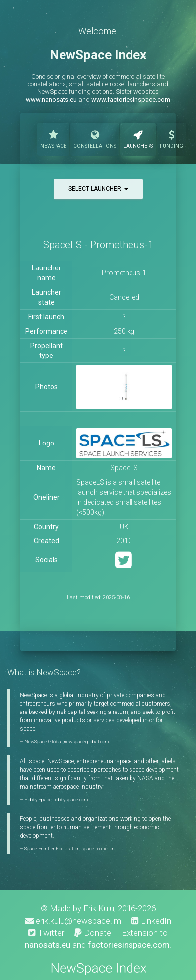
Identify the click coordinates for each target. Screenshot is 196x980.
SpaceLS (124, 468)
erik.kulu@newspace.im (73, 921)
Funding (171, 138)
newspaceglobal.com (86, 742)
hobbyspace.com (70, 799)
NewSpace (53, 138)
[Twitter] (123, 565)
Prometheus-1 (124, 273)
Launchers (138, 138)
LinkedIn (151, 921)
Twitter (46, 933)
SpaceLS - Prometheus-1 (98, 245)
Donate (93, 933)
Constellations (95, 138)
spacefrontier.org (99, 848)
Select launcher (98, 189)
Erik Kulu (99, 908)
